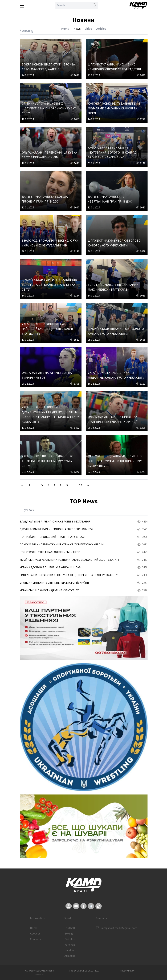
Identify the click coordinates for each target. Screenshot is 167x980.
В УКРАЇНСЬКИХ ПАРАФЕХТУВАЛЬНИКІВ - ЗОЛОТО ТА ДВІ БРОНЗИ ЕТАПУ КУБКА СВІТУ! (50, 285)
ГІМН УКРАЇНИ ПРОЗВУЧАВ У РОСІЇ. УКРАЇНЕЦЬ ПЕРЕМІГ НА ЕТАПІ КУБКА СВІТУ (69, 575)
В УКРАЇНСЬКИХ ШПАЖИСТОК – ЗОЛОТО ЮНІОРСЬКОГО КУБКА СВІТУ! (116, 331)
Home (65, 29)
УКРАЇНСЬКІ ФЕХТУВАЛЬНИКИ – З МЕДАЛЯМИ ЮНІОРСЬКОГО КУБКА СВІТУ (116, 375)
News (77, 29)
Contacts (36, 939)
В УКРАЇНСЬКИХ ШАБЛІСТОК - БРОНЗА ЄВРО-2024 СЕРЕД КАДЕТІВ (48, 67)
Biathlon (70, 939)
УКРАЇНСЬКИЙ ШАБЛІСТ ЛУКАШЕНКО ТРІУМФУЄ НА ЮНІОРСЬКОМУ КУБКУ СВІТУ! (48, 461)
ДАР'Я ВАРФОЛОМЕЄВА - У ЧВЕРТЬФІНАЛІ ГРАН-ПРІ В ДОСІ (110, 199)
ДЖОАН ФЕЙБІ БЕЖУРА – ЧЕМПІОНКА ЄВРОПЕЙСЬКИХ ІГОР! (57, 529)
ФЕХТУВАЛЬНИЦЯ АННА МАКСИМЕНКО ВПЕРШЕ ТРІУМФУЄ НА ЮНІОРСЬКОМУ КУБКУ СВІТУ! (115, 461)
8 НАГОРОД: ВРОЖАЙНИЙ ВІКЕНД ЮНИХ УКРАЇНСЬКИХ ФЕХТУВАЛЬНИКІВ (50, 243)
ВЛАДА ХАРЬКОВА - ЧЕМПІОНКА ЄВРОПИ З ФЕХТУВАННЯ (55, 521)
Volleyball (70, 945)
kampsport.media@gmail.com (119, 928)
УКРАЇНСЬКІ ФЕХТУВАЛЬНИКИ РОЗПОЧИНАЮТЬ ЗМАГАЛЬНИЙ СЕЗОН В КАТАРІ (69, 560)
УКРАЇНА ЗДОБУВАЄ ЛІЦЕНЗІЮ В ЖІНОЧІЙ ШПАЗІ (51, 567)
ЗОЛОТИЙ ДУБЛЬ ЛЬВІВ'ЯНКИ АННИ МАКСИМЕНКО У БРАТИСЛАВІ (113, 287)
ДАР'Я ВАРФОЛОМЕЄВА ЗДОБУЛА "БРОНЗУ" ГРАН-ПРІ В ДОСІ (45, 199)
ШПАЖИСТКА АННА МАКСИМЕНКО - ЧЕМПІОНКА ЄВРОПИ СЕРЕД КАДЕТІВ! (114, 67)
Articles (101, 29)
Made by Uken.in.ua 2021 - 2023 (83, 971)
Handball (70, 950)
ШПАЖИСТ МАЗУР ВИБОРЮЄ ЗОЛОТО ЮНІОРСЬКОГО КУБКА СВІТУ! (114, 243)
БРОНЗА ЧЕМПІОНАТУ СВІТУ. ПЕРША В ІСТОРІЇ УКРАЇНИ (54, 583)
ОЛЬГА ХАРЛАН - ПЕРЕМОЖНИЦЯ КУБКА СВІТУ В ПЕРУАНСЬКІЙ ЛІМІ (49, 155)
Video (88, 29)
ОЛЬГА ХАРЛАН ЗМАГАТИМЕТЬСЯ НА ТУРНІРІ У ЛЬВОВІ (47, 375)
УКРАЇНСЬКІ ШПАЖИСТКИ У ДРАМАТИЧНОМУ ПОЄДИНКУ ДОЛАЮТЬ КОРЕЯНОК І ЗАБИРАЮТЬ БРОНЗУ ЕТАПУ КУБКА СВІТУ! (50, 414)
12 (80, 485)
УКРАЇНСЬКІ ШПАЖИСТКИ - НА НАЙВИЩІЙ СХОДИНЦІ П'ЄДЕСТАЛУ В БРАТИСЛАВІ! (47, 329)
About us (35, 933)
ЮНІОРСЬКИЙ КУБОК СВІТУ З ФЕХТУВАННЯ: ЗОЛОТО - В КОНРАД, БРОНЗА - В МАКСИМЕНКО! (112, 152)
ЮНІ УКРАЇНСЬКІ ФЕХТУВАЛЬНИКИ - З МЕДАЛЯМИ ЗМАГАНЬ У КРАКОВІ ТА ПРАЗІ (114, 108)
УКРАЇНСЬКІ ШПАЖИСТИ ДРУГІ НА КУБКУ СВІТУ (49, 590)
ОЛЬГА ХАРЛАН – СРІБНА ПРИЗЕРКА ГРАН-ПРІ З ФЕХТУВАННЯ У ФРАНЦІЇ (113, 419)
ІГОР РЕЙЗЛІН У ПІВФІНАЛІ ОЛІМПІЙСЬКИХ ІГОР (50, 552)
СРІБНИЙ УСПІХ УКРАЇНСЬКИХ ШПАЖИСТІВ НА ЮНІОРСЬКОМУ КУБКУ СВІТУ (49, 108)
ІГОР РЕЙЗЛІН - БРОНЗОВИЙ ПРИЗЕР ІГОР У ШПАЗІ (52, 537)
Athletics (70, 956)
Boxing (69, 933)
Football (70, 928)
